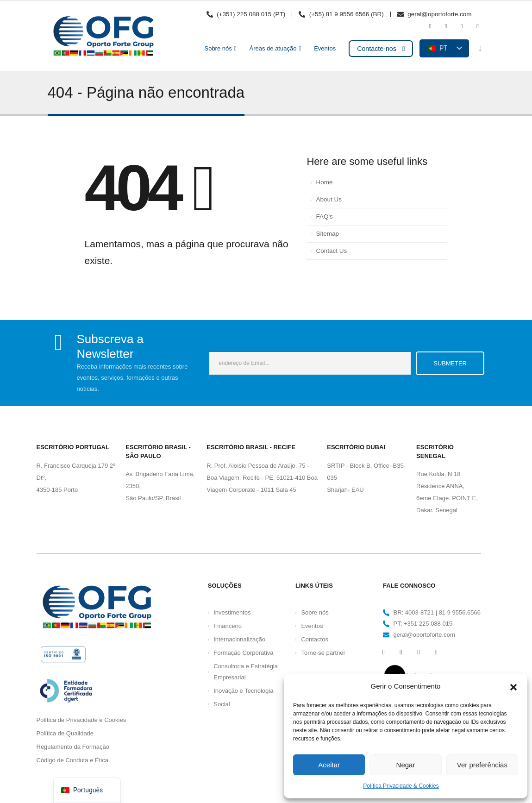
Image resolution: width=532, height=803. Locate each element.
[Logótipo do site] (103, 36)
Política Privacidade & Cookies (401, 786)
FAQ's (324, 216)
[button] (513, 686)
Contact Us (331, 251)
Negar (406, 765)
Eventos (325, 48)
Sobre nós (218, 48)
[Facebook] (430, 26)
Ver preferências (482, 765)
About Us (329, 199)
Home (324, 182)
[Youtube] (446, 26)
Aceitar (329, 765)
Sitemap (327, 234)
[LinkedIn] (478, 26)
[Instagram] (462, 26)
